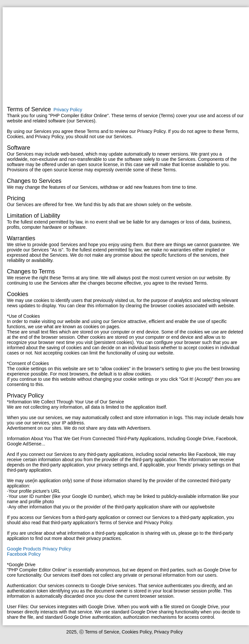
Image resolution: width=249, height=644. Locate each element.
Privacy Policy (68, 110)
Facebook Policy (24, 554)
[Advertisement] (126, 57)
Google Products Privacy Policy (39, 549)
